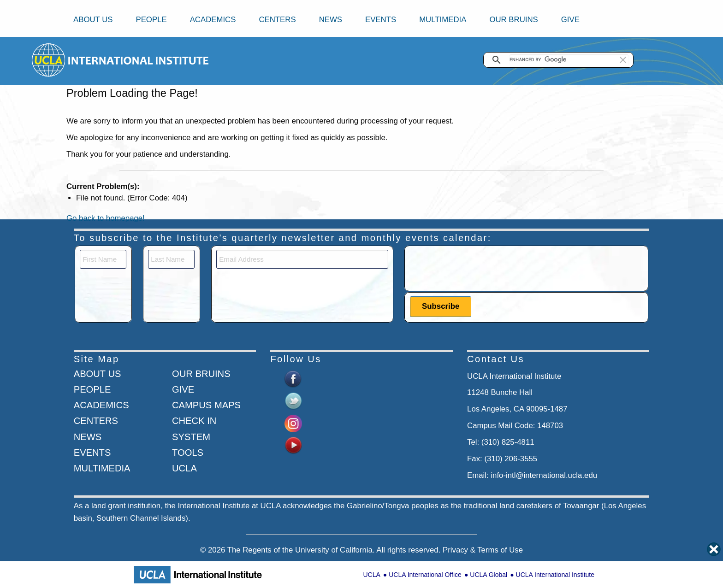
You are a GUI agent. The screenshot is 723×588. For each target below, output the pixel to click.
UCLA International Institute (555, 575)
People (151, 20)
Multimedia (443, 20)
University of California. (335, 550)
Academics (213, 20)
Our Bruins (513, 20)
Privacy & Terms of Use (483, 550)
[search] (569, 60)
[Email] (302, 259)
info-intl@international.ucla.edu (544, 475)
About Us (93, 20)
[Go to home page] (49, 60)
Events (381, 20)
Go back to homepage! (106, 218)
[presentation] (480, 268)
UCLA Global (489, 575)
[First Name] (103, 259)
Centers (277, 20)
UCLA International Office (425, 575)
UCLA (371, 575)
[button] (623, 60)
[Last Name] (171, 259)
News (331, 20)
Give (570, 20)
